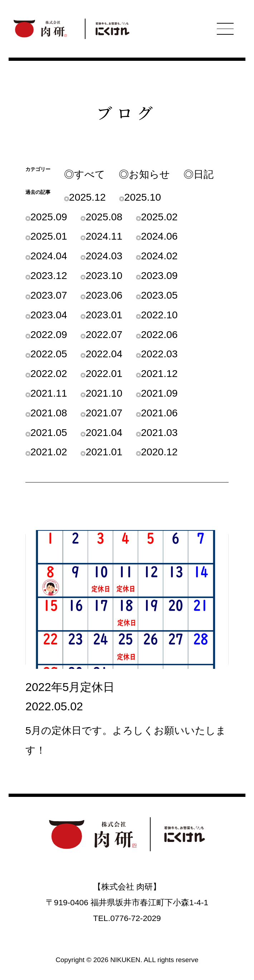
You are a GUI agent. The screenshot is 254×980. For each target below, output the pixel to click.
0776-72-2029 (135, 918)
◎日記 (199, 174)
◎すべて (85, 174)
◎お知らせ (144, 174)
